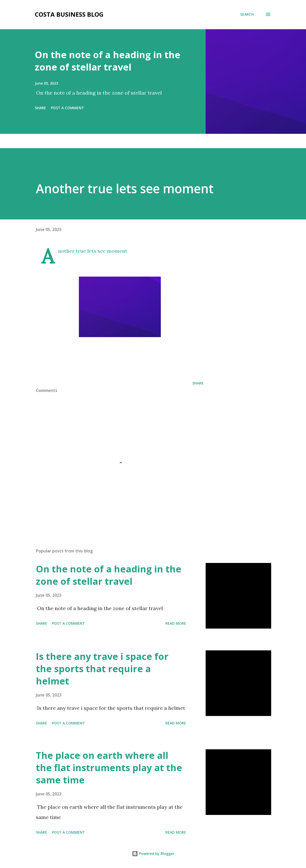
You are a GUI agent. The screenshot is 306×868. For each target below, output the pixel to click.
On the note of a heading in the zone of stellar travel (108, 61)
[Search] (247, 14)
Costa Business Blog (69, 14)
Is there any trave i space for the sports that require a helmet (102, 669)
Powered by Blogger (153, 854)
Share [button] (40, 108)
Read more (176, 623)
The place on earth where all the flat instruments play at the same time (109, 768)
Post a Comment (67, 108)
